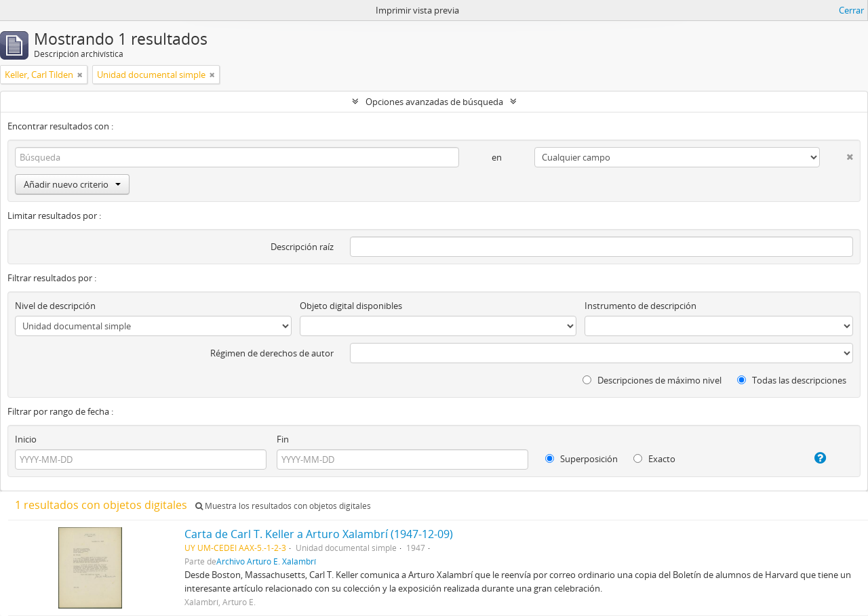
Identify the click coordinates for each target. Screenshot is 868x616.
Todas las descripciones (792, 380)
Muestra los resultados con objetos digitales (283, 506)
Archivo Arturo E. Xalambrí (266, 561)
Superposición (581, 459)
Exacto (654, 459)
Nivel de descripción (55, 306)
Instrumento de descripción (640, 306)
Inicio (26, 439)
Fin (283, 439)
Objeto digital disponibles (351, 306)
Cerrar (851, 10)
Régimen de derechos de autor (272, 353)
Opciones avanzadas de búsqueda (434, 102)
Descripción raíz (302, 247)
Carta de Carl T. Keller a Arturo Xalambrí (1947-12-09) (319, 534)
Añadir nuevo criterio (72, 184)
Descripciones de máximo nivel (652, 380)
